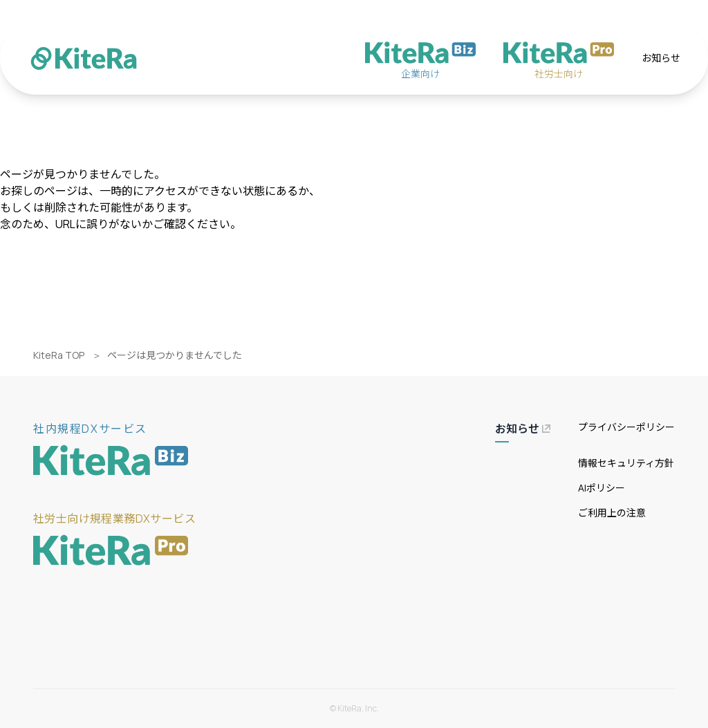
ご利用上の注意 (612, 513)
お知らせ (661, 58)
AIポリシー (602, 488)
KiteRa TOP (59, 355)
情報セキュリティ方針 (626, 463)
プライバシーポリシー (626, 427)
